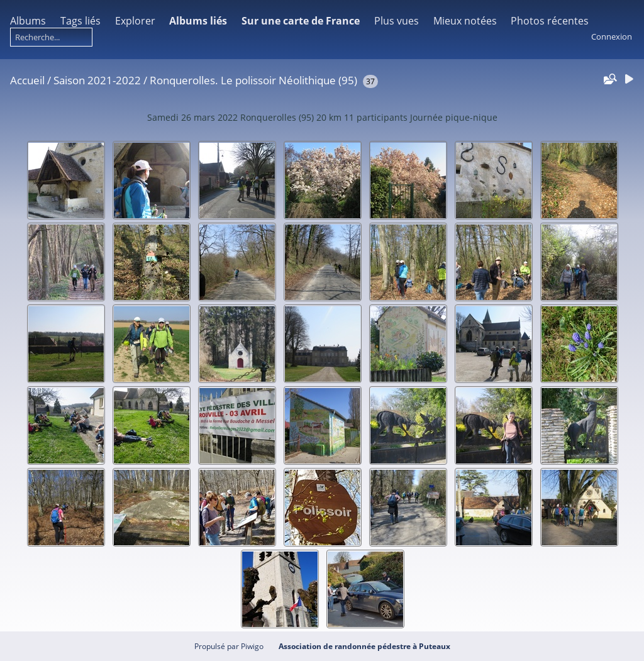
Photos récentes (550, 21)
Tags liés (80, 21)
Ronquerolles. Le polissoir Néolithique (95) (253, 80)
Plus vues (397, 21)
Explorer (135, 21)
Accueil (27, 80)
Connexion (612, 36)
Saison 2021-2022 (97, 80)
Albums (28, 21)
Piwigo (252, 646)
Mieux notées (465, 21)
